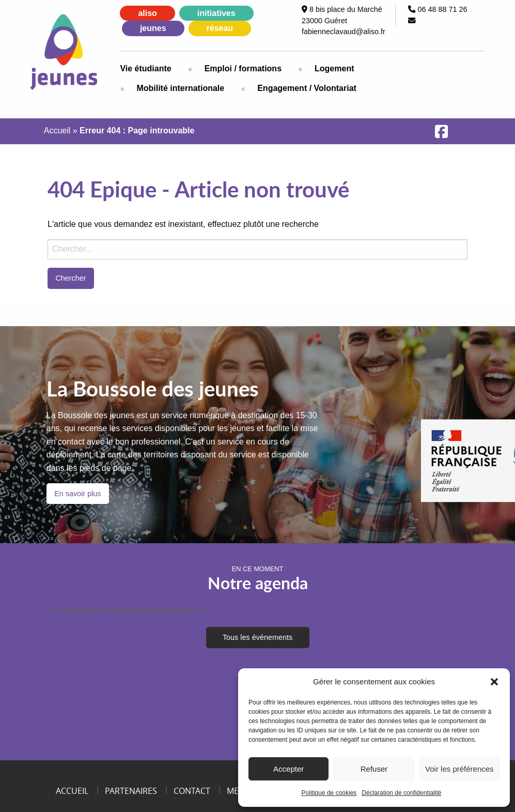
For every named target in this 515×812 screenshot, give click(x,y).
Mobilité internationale (180, 88)
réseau (220, 28)
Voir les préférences (459, 769)
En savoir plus (77, 494)
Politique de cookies (329, 793)
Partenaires (131, 791)
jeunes (153, 28)
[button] (494, 682)
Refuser (374, 769)
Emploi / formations (243, 68)
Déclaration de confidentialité (401, 793)
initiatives (216, 13)
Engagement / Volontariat (307, 88)
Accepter (288, 769)
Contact (192, 791)
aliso (147, 13)
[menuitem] (154, 69)
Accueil (57, 131)
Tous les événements (257, 637)
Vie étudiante (145, 68)
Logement (334, 68)
